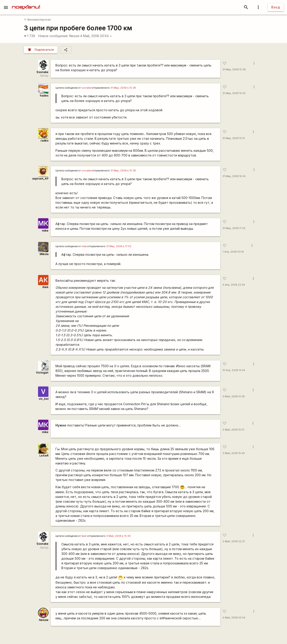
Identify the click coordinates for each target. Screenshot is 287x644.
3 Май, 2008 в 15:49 (118, 536)
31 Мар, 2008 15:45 (234, 93)
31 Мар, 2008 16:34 (234, 176)
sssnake (86, 88)
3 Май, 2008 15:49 (234, 453)
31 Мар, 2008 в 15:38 (123, 88)
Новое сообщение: (53, 36)
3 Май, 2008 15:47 (233, 430)
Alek (45, 287)
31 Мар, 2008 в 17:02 (119, 246)
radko (44, 141)
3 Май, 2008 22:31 (234, 541)
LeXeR (44, 456)
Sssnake (42, 72)
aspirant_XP (40, 179)
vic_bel (44, 399)
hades (44, 96)
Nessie (74, 36)
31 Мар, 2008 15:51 (234, 138)
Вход (276, 7)
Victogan (42, 373)
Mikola (44, 254)
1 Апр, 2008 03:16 (233, 252)
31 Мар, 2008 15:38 (234, 70)
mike (45, 231)
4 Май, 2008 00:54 (96, 36)
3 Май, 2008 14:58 (234, 397)
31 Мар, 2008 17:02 (234, 228)
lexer (84, 536)
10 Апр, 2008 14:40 (234, 370)
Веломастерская (37, 20)
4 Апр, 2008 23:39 (234, 285)
